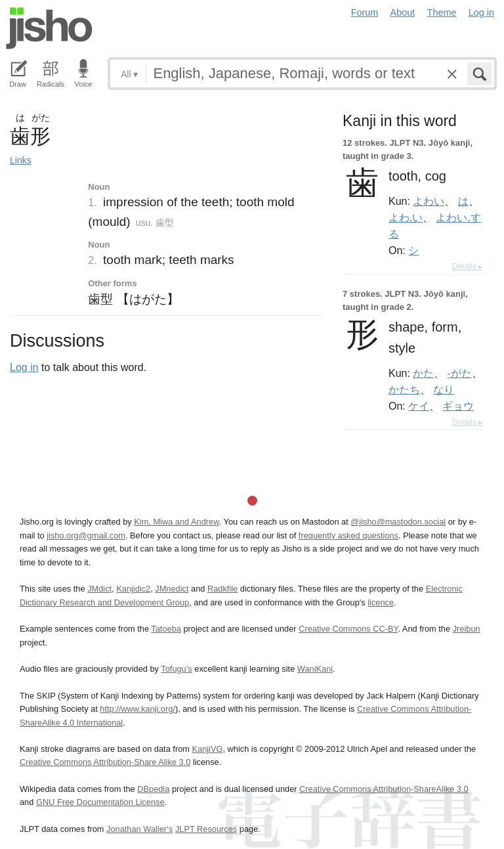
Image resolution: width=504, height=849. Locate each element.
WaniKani (315, 669)
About (403, 12)
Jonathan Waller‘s (139, 829)
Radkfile (222, 589)
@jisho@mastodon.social (398, 522)
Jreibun (467, 629)
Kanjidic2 (133, 589)
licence (381, 602)
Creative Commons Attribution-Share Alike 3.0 (105, 762)
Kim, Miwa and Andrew (176, 522)
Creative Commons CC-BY (348, 629)
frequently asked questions (348, 535)
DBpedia (153, 789)
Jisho (49, 28)
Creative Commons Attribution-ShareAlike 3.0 (384, 789)
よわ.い (406, 217)
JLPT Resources (206, 829)
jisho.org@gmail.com (86, 535)
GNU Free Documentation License (100, 802)
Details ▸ (467, 267)
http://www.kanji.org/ (137, 709)
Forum (365, 12)
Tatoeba (166, 629)
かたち (404, 389)
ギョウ (458, 406)
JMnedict (172, 589)
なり (444, 389)
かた (423, 373)
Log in (481, 12)
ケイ (419, 406)
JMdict (99, 589)
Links (21, 160)
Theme (442, 12)
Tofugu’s (176, 669)
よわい (429, 201)
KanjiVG (207, 749)
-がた (460, 373)
